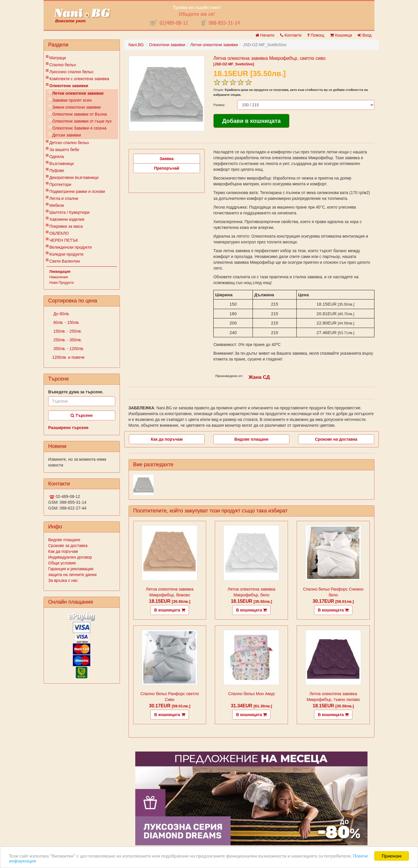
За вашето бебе (64, 150)
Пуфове (57, 171)
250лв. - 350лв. (67, 340)
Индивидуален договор (70, 557)
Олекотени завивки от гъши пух (82, 121)
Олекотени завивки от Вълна (80, 114)
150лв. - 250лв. (67, 331)
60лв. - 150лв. (66, 322)
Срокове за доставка (68, 546)
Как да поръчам (63, 551)
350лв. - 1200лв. (68, 349)
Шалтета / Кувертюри (69, 212)
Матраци (58, 58)
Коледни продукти (66, 254)
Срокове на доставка (336, 439)
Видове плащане (64, 540)
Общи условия (62, 563)
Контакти (291, 35)
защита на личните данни (72, 575)
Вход (365, 35)
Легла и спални (64, 198)
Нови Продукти (62, 283)
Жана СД (259, 377)
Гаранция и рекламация (71, 569)
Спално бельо (63, 65)
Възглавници (62, 164)
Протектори (60, 184)
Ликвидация (60, 272)
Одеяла (57, 157)
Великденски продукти (71, 247)
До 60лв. (61, 314)
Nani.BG (136, 45)
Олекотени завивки (69, 86)
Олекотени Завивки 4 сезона (79, 128)
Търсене (82, 415)
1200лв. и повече (68, 357)
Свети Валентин (65, 261)
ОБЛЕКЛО (59, 233)
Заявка (167, 159)
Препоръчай (166, 168)
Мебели (57, 205)
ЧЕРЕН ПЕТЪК (64, 240)
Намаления (59, 277)
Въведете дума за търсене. (76, 392)
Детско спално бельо (69, 143)
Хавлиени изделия (67, 219)
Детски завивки (67, 135)
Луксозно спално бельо (71, 72)
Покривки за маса (66, 226)
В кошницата (170, 610)
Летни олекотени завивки (78, 93)
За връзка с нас (63, 580)
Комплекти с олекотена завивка (79, 79)
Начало (265, 35)
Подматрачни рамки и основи (77, 191)
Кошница (341, 35)
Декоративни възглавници (74, 177)
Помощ (316, 35)
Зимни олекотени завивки (76, 107)
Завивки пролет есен (72, 100)
